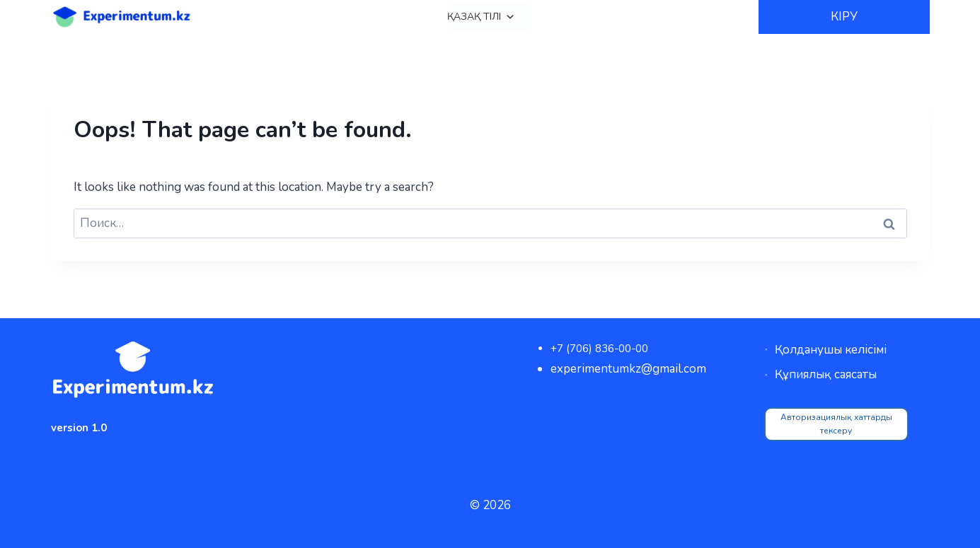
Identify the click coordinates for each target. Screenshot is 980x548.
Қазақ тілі (481, 17)
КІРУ (844, 17)
